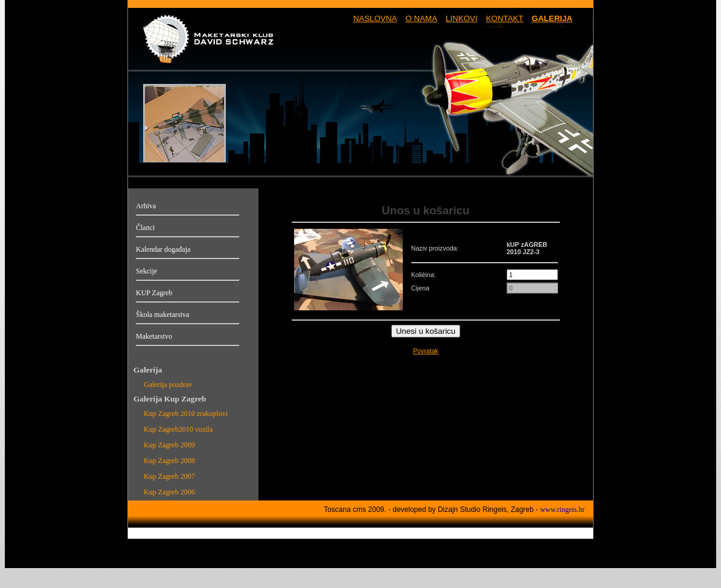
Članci (145, 228)
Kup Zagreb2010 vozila (178, 429)
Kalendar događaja (163, 249)
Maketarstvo (154, 336)
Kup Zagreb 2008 (169, 461)
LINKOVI (462, 18)
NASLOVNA (375, 18)
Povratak (426, 351)
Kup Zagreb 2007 (169, 476)
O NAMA (421, 18)
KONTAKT (505, 18)
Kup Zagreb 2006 (169, 492)
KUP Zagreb (154, 293)
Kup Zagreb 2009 (169, 445)
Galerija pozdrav (168, 385)
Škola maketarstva (162, 315)
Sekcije (146, 271)
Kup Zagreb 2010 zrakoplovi (186, 414)
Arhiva (146, 206)
